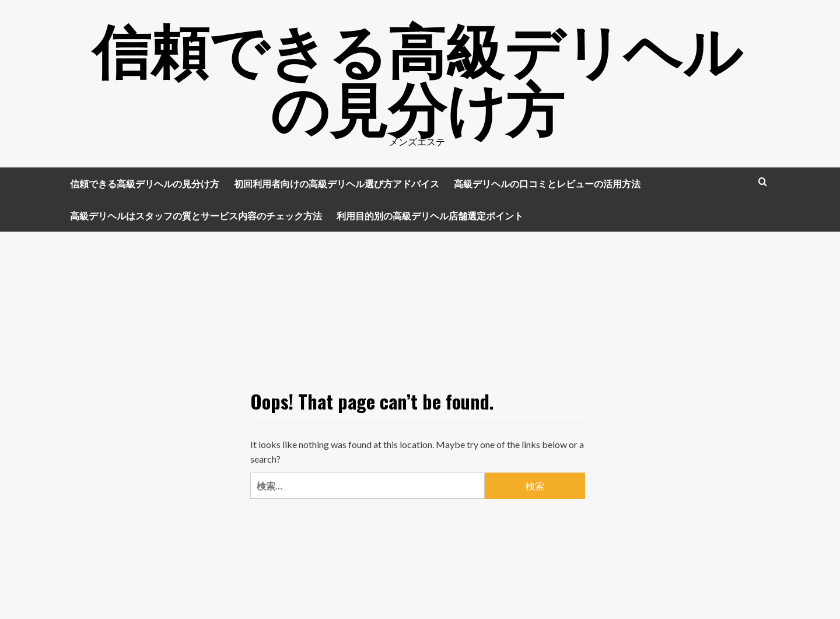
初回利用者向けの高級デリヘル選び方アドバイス (337, 183)
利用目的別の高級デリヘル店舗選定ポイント (430, 215)
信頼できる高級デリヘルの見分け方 (417, 76)
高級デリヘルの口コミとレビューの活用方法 (547, 183)
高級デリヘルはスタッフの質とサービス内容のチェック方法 (196, 215)
